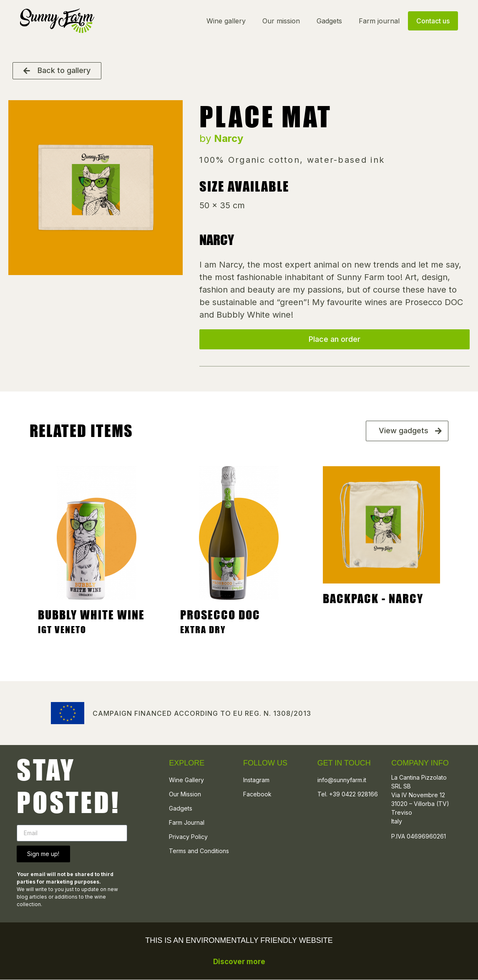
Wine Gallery (186, 780)
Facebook (257, 794)
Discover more (239, 962)
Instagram (256, 780)
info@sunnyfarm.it (342, 780)
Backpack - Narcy (373, 599)
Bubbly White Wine (91, 615)
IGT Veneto (62, 630)
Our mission (280, 21)
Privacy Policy (188, 837)
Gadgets (328, 21)
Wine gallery (225, 21)
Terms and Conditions (199, 851)
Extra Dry (203, 630)
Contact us (432, 21)
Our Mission (185, 794)
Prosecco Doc (220, 615)
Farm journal (378, 21)
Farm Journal (187, 823)
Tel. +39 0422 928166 (348, 794)
